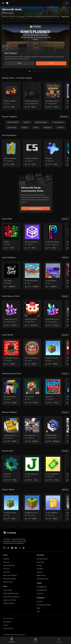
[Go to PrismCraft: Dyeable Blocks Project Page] (53, 237)
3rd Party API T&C (9, 603)
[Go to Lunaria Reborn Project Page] (53, 275)
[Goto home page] (7, 3)
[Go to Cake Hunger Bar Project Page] (32, 314)
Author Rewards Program (11, 597)
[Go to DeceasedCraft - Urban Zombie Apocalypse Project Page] (32, 430)
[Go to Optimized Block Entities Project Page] (32, 237)
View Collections (36, 208)
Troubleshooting (42, 590)
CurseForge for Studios (44, 605)
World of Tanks (8, 582)
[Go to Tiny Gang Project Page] (11, 275)
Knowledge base (42, 587)
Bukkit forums (41, 575)
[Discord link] (16, 548)
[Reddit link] (23, 548)
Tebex (38, 608)
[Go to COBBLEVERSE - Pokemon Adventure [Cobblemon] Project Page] (53, 430)
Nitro (38, 612)
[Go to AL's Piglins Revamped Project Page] (53, 96)
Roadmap (40, 572)
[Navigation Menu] (3, 3)
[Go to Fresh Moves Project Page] (32, 391)
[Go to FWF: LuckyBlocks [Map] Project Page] (32, 353)
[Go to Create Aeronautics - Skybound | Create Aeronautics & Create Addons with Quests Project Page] (32, 275)
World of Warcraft (9, 566)
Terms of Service (8, 619)
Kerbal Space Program (10, 575)
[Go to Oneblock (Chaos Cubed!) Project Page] (53, 353)
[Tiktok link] (8, 548)
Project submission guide (11, 593)
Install (51, 63)
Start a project (8, 590)
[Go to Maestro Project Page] (53, 153)
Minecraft (6, 562)
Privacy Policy (7, 622)
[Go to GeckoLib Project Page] (11, 469)
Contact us (40, 593)
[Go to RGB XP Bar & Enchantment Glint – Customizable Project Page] (53, 314)
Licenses (6, 625)
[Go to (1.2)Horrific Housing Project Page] (11, 353)
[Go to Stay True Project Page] (53, 391)
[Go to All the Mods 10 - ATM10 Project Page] (11, 430)
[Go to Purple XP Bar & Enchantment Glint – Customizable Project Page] (11, 314)
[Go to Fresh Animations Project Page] (11, 391)
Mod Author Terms (9, 629)
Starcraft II (7, 572)
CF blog (39, 566)
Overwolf (40, 602)
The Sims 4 (7, 569)
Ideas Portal (40, 562)
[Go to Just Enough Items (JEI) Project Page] (32, 469)
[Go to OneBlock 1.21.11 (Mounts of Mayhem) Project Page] (32, 508)
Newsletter (40, 569)
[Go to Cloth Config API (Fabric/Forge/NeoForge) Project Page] (53, 469)
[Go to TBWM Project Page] (11, 237)
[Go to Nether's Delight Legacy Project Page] (11, 96)
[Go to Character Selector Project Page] (32, 153)
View (20, 63)
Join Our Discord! (42, 559)
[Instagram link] (4, 548)
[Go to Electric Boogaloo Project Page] (11, 153)
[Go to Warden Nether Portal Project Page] (32, 96)
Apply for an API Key (10, 600)
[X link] (20, 548)
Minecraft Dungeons (10, 579)
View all (65, 219)
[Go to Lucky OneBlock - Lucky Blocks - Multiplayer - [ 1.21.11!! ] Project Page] (53, 508)
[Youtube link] (12, 548)
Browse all (64, 117)
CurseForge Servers (43, 579)
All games (6, 559)
